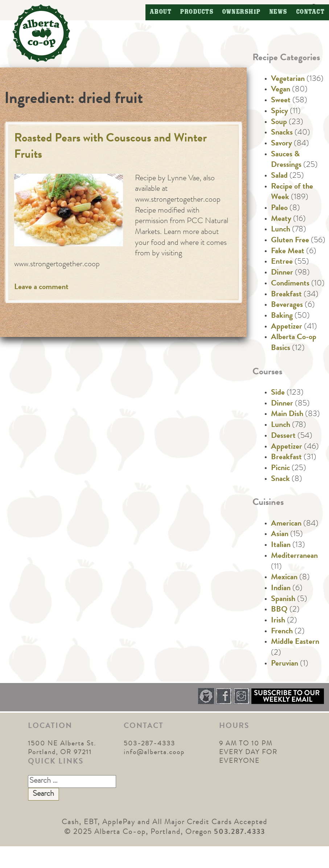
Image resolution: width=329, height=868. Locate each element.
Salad (279, 176)
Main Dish (287, 415)
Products (197, 12)
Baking (282, 316)
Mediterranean (294, 556)
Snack (280, 480)
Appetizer (287, 327)
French (282, 632)
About (161, 12)
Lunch (281, 230)
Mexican (284, 578)
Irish (278, 621)
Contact (311, 12)
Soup (279, 123)
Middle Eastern (295, 642)
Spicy (279, 112)
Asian (280, 535)
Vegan (281, 90)
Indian (281, 589)
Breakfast (286, 295)
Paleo (279, 209)
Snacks (282, 133)
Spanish (283, 600)
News (279, 12)
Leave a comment (41, 288)
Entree (282, 262)
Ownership (242, 12)
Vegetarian (288, 79)
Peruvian (285, 664)
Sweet (281, 101)
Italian (281, 546)
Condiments (290, 284)
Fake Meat (288, 252)
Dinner (282, 273)
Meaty (281, 219)
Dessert (283, 436)
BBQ (279, 610)
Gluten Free (290, 241)
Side (278, 393)
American (286, 524)
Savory (281, 144)
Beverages (287, 305)
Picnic (280, 469)
